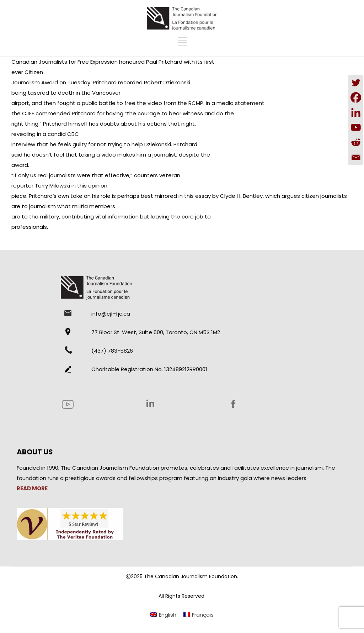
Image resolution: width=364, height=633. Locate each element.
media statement (240, 103)
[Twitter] (356, 83)
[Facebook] (356, 97)
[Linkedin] (356, 112)
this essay (197, 196)
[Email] (356, 157)
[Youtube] (356, 127)
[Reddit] (356, 142)
